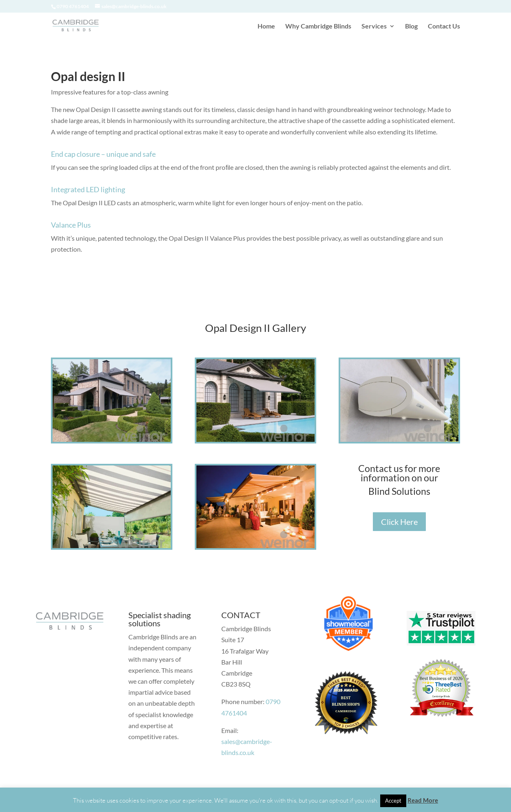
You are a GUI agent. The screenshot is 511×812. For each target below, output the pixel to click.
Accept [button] (393, 801)
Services (374, 26)
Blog (411, 26)
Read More (423, 800)
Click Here (399, 522)
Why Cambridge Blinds (318, 26)
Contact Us (444, 26)
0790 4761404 (73, 6)
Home (266, 26)
